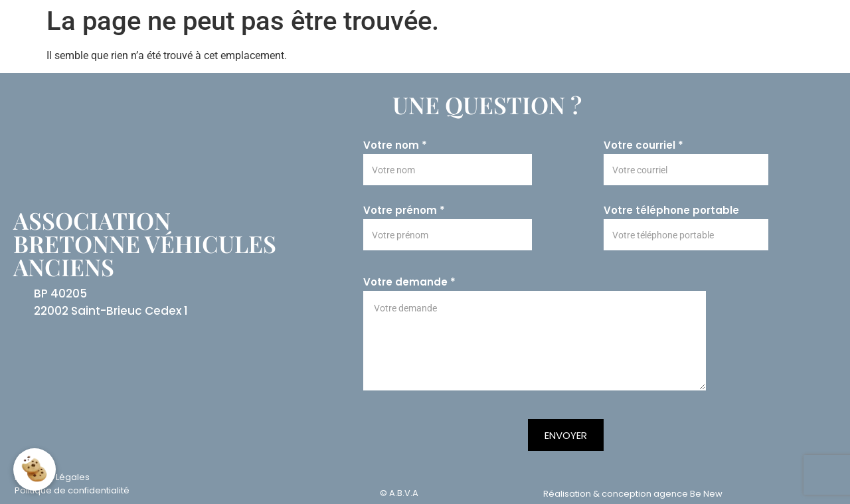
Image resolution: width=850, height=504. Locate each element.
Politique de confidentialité (72, 490)
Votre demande (409, 282)
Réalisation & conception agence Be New (633, 494)
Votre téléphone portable (671, 210)
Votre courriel (643, 145)
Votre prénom (404, 210)
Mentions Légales (52, 477)
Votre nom (395, 145)
